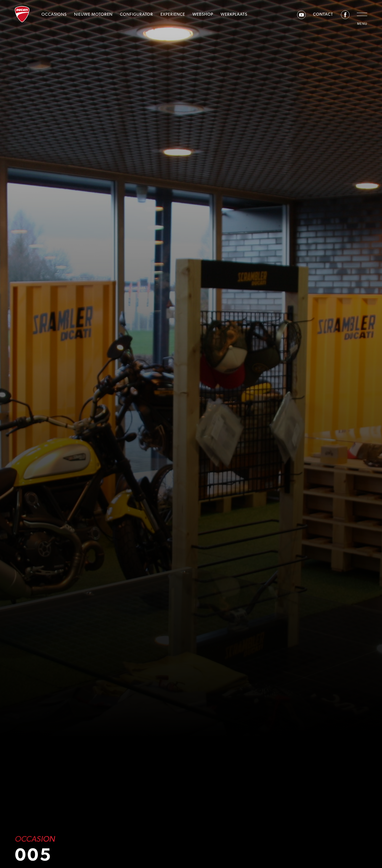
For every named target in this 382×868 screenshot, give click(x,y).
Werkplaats (234, 14)
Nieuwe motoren (93, 14)
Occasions (54, 14)
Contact (323, 14)
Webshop (203, 14)
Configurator (137, 14)
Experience (173, 14)
